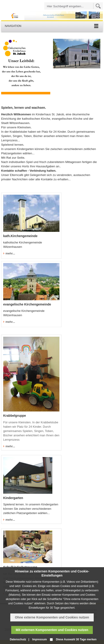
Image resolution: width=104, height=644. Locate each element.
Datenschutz (18, 639)
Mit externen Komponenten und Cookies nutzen (52, 630)
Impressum (40, 639)
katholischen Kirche (36, 119)
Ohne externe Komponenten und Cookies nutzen (52, 617)
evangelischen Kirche (68, 119)
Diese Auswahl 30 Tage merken (76, 639)
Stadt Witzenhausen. (16, 123)
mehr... (10, 446)
